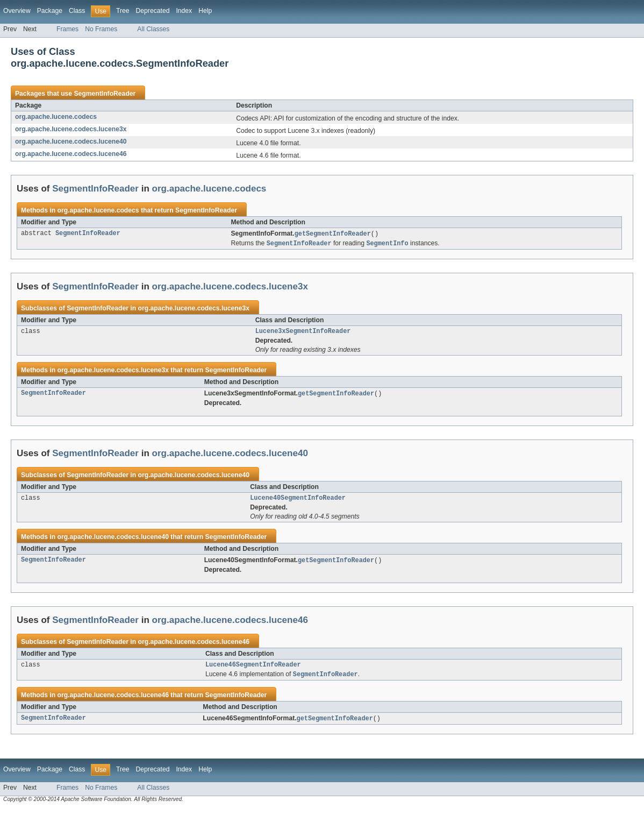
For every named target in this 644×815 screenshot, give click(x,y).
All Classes (153, 29)
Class (77, 11)
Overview (17, 11)
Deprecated (153, 11)
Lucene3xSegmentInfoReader (303, 333)
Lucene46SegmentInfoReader (253, 670)
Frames (67, 29)
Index (184, 11)
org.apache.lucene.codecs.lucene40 (71, 141)
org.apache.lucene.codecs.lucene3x (71, 129)
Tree (123, 11)
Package (50, 11)
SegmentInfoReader (105, 94)
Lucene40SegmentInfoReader (298, 501)
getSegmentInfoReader (333, 234)
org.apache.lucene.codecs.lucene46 (71, 154)
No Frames (101, 29)
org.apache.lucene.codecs (56, 117)
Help (205, 11)
